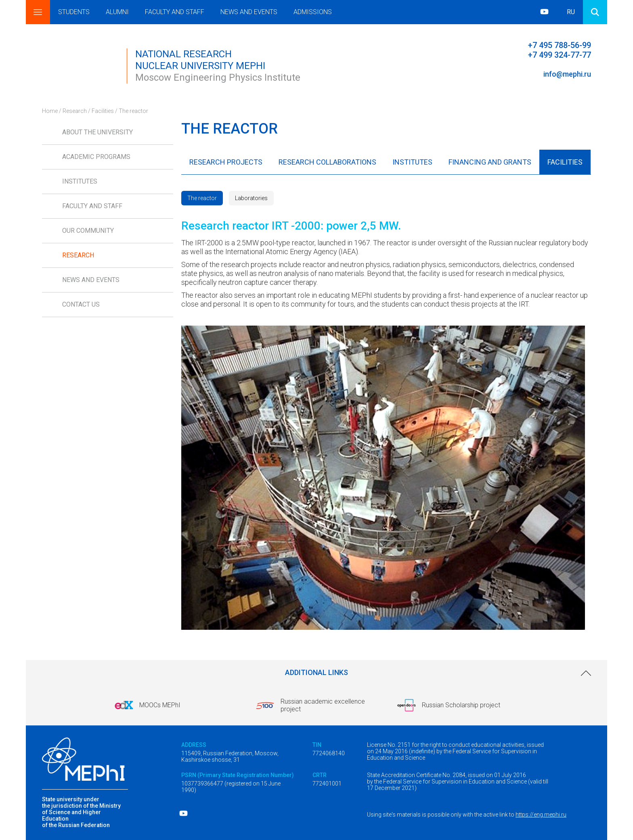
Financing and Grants (490, 162)
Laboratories (251, 198)
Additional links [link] (316, 672)
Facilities (103, 111)
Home (50, 111)
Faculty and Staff (175, 12)
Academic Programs (96, 157)
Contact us (81, 304)
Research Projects (226, 162)
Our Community (88, 231)
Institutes (80, 181)
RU (571, 12)
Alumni (117, 12)
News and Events (249, 12)
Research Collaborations (327, 162)
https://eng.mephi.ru (541, 815)
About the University (97, 132)
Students (74, 12)
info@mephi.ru (567, 74)
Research (75, 111)
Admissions (313, 12)
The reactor (202, 198)
